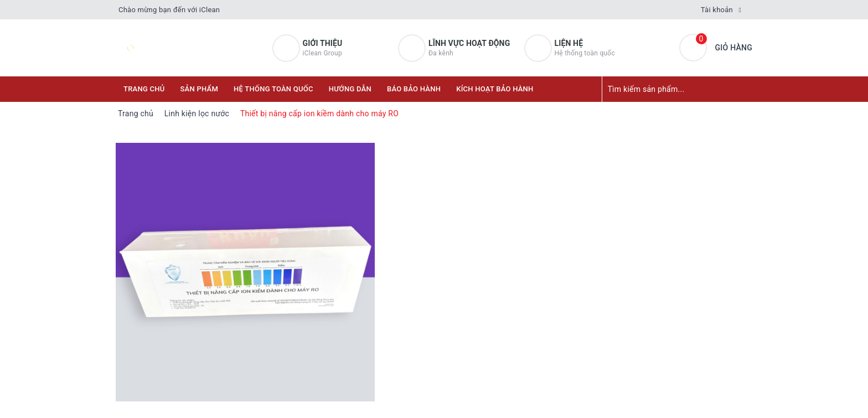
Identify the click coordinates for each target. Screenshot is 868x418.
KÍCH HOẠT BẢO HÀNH (495, 89)
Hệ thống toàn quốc (273, 89)
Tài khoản (717, 10)
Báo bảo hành (414, 89)
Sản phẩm (200, 89)
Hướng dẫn (350, 89)
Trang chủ (144, 89)
